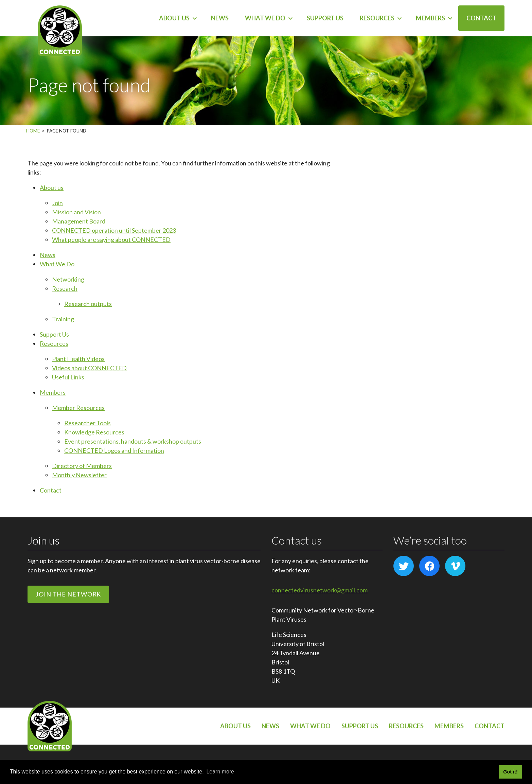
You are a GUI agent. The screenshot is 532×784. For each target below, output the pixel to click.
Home (33, 131)
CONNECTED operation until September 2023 (114, 230)
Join (57, 203)
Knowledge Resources (94, 432)
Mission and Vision (76, 212)
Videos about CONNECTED (89, 368)
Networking (68, 279)
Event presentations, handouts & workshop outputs (133, 441)
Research (65, 288)
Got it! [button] (510, 772)
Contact (481, 18)
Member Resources (78, 408)
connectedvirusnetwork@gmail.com (320, 590)
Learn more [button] (220, 772)
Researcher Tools (87, 423)
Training (63, 319)
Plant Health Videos (78, 359)
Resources (377, 18)
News (220, 18)
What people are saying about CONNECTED (111, 239)
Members (430, 18)
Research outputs (88, 304)
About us (174, 18)
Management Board (79, 221)
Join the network (68, 594)
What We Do (265, 18)
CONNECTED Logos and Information (114, 450)
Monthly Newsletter (79, 475)
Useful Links (68, 377)
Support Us (325, 18)
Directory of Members (82, 466)
